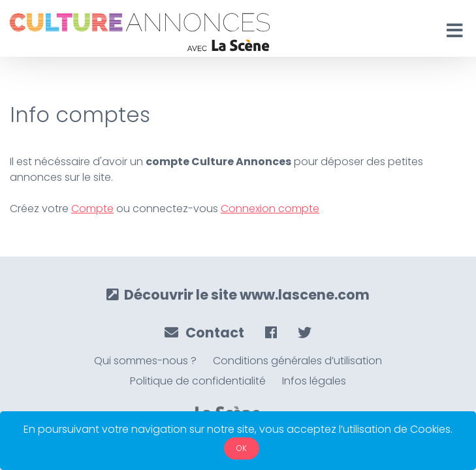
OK (242, 448)
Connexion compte (270, 209)
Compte (92, 209)
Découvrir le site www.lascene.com (238, 295)
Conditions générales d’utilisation (297, 361)
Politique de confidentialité (198, 381)
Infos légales (314, 381)
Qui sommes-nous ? (145, 361)
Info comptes (80, 115)
